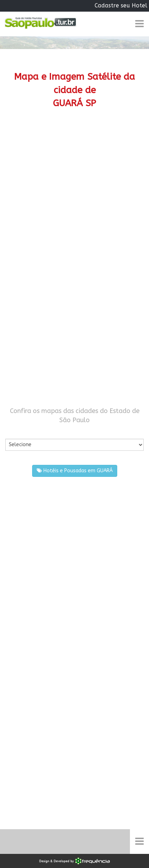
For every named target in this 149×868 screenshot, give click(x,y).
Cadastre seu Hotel (121, 5)
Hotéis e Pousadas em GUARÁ (75, 471)
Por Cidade (17, 432)
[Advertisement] (74, 202)
